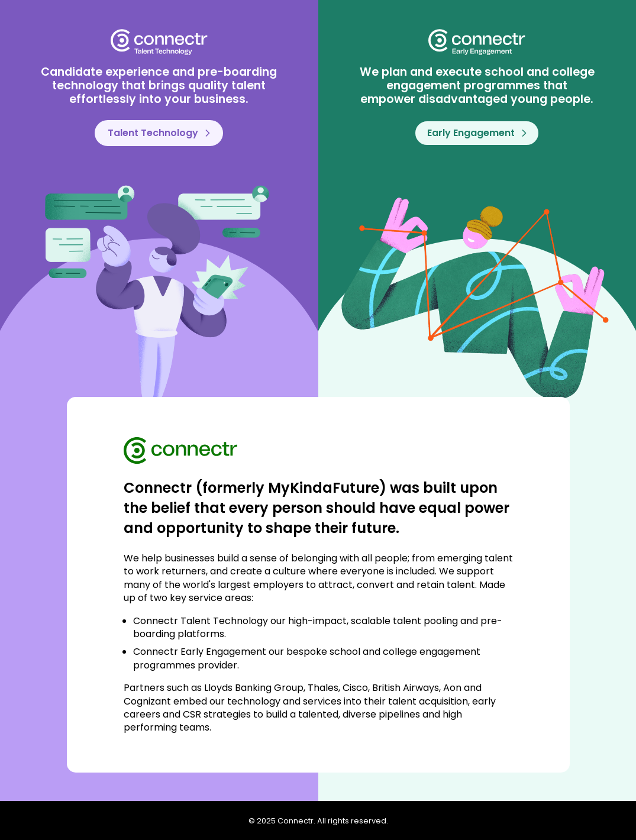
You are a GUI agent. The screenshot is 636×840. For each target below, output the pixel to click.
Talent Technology (159, 133)
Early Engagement (477, 133)
